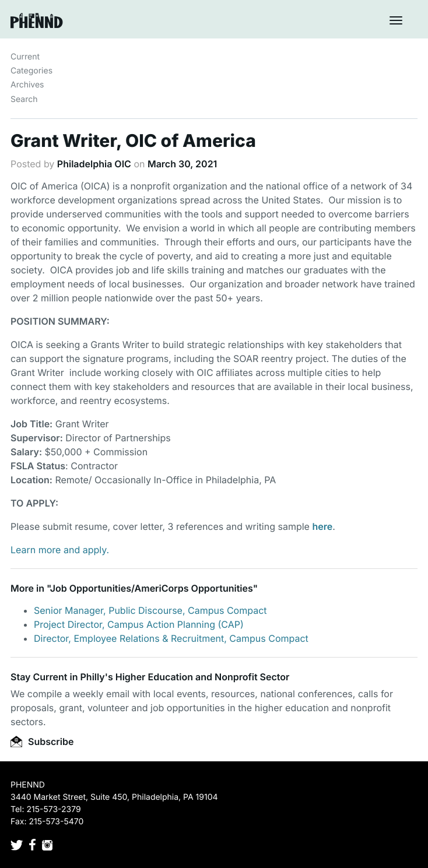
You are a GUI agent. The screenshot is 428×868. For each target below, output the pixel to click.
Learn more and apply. (60, 550)
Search (24, 99)
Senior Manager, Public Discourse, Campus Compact (150, 610)
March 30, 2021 (182, 164)
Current (25, 57)
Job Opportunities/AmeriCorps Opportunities (152, 588)
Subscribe (42, 742)
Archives (27, 85)
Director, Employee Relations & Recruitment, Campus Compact (171, 638)
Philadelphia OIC (94, 164)
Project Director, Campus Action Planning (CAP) (139, 624)
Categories (31, 71)
